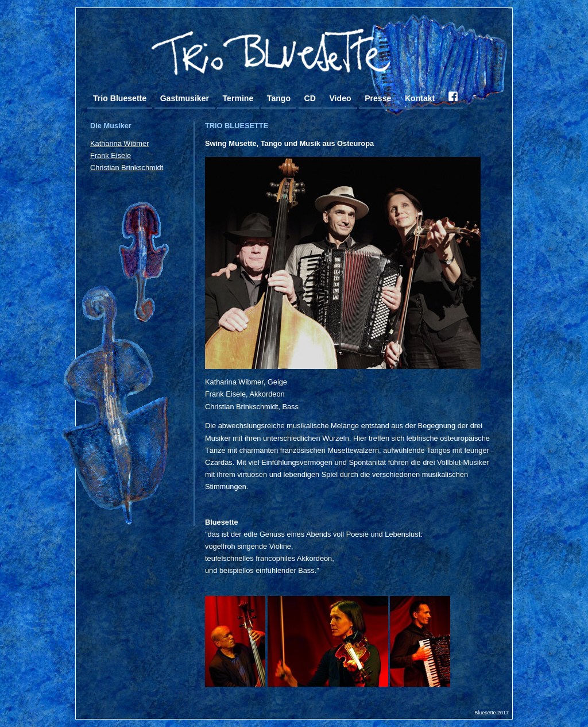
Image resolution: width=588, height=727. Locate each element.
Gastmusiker (185, 98)
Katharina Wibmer (119, 143)
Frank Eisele (111, 155)
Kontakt (420, 98)
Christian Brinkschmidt (127, 168)
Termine (238, 98)
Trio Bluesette (120, 98)
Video (340, 98)
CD (310, 98)
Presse (378, 98)
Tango (279, 98)
